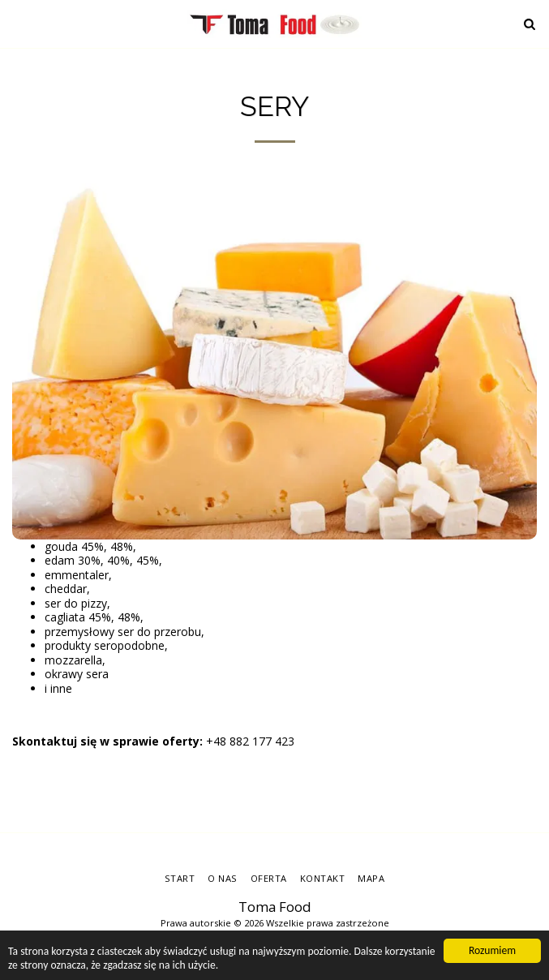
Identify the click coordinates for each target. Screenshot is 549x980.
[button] (18, 23)
